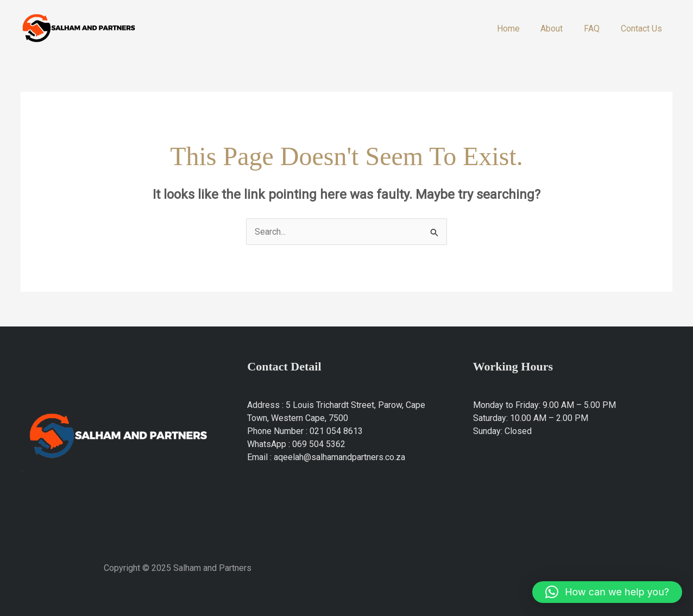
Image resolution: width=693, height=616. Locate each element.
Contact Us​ (643, 29)
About (561, 29)
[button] (607, 592)
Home (521, 29)
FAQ (597, 29)
